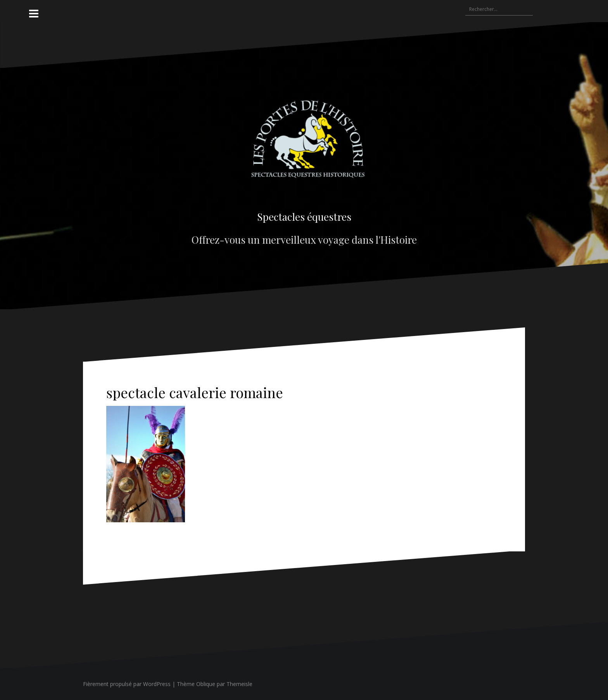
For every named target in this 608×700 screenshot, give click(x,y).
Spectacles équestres (304, 217)
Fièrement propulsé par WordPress (127, 684)
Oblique (206, 684)
